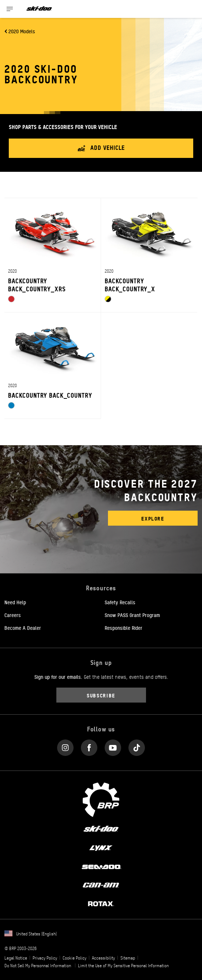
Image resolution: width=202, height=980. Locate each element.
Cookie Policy (74, 958)
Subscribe (101, 695)
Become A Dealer (23, 628)
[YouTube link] (113, 746)
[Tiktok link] (137, 746)
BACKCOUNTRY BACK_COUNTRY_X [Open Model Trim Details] (130, 285)
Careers (13, 615)
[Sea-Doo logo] (101, 866)
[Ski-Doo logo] (39, 9)
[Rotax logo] (101, 903)
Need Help (15, 602)
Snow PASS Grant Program (132, 615)
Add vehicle (101, 148)
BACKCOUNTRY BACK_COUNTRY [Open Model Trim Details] (50, 395)
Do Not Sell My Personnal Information (38, 965)
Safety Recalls (120, 602)
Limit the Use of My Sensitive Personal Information (123, 965)
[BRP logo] (101, 799)
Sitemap (128, 958)
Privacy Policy (45, 958)
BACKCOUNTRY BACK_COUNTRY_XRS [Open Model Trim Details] (37, 285)
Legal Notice (16, 958)
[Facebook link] (89, 746)
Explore (153, 518)
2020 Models (22, 31)
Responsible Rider (124, 628)
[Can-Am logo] (101, 885)
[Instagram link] (65, 746)
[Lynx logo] (101, 847)
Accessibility (103, 958)
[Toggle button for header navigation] (10, 9)
